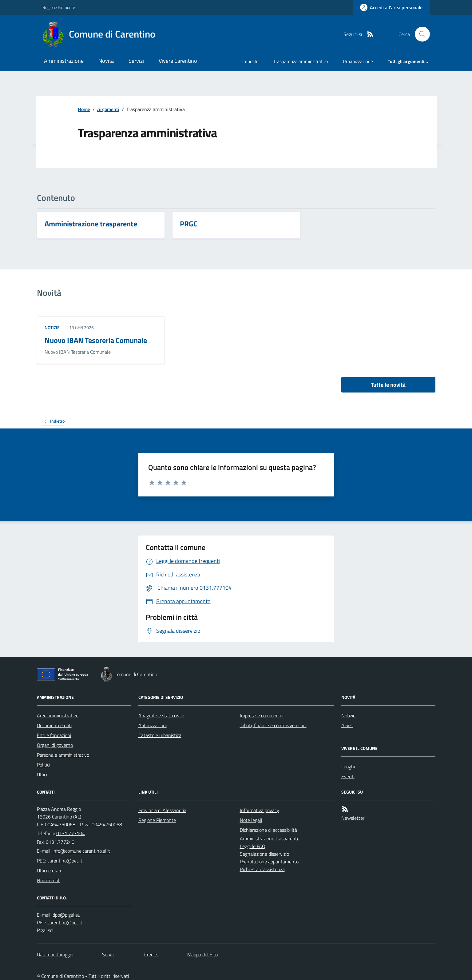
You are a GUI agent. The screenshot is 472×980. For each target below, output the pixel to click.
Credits (151, 954)
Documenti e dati (54, 725)
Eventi (348, 776)
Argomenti (108, 109)
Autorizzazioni (153, 725)
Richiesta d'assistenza (262, 869)
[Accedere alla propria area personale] (391, 7)
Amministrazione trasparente (270, 839)
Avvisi (347, 725)
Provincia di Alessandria (162, 810)
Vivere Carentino (178, 61)
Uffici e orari (49, 870)
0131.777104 (71, 833)
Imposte (250, 61)
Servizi (136, 61)
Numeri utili (49, 880)
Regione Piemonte (59, 7)
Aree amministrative (58, 715)
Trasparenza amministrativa (301, 61)
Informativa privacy (260, 810)
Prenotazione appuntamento (269, 862)
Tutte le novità (388, 385)
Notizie (52, 327)
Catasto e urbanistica (160, 735)
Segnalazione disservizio (264, 854)
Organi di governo (55, 745)
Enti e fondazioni (54, 735)
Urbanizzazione (358, 61)
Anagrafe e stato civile (161, 715)
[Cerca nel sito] (420, 34)
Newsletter (353, 818)
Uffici (42, 775)
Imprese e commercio (262, 715)
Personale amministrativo (63, 755)
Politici (44, 765)
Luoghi (348, 767)
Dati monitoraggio (55, 954)
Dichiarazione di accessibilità (268, 830)
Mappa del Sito (202, 954)
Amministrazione (64, 61)
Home (84, 109)
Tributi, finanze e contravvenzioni (273, 725)
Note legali (251, 820)
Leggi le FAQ (253, 846)
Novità (106, 61)
